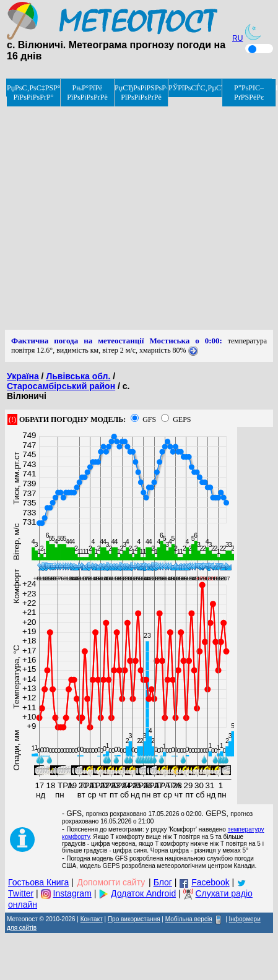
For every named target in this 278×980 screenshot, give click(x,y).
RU (237, 38)
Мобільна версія (189, 919)
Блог (163, 882)
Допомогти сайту (111, 882)
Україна (23, 376)
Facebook (210, 882)
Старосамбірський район (61, 386)
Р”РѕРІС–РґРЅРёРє (249, 92)
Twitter (21, 893)
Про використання (134, 919)
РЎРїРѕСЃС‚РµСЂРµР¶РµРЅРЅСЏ (195, 88)
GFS (149, 419)
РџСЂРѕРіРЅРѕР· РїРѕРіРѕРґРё (141, 92)
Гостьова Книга (38, 882)
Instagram (72, 893)
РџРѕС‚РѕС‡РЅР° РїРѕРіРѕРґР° (34, 92)
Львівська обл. (78, 376)
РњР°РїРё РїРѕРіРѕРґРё (87, 92)
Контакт (92, 919)
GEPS (182, 419)
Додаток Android (143, 893)
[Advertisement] (116, 214)
